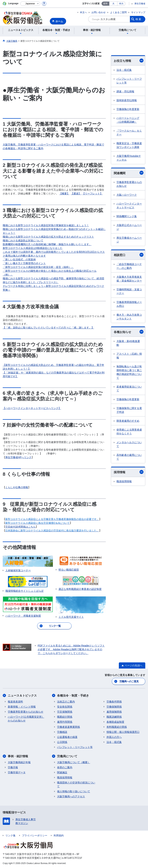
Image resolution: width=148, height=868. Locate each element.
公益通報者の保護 (67, 737)
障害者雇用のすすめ (128, 421)
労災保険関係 (65, 712)
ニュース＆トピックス (22, 696)
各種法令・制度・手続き (73, 696)
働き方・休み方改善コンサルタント (129, 317)
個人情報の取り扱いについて (74, 791)
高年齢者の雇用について (129, 457)
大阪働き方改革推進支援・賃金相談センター (129, 279)
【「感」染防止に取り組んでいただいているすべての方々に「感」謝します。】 (48, 328)
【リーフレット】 (92, 194)
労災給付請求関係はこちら (20, 527)
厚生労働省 (140, 4)
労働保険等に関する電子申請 (129, 410)
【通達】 (76, 194)
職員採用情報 (124, 481)
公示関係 (62, 742)
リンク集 (11, 835)
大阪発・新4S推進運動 (128, 343)
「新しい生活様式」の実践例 (19, 259)
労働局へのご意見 (129, 681)
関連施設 (62, 772)
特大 (121, 4)
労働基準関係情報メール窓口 (129, 304)
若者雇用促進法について (129, 389)
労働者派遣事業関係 (68, 727)
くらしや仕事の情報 (17, 487)
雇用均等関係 (65, 722)
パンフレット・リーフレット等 (129, 81)
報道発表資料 (15, 702)
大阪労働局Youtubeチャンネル (129, 158)
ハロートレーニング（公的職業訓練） (128, 120)
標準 (105, 4)
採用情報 (129, 472)
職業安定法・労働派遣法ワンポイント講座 (129, 145)
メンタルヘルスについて (129, 444)
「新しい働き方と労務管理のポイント (24, 263)
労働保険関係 (114, 707)
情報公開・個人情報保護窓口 (123, 732)
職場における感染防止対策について (23, 240)
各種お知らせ (129, 332)
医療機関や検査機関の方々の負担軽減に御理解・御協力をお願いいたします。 (47, 244)
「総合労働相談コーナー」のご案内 (129, 266)
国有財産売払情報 (127, 100)
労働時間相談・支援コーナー (129, 291)
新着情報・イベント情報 (22, 707)
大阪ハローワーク (127, 195)
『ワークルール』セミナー (129, 133)
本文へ (83, 12)
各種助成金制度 (115, 722)
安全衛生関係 (65, 707)
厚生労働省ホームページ (129, 240)
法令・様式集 (124, 70)
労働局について (67, 756)
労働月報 (13, 767)
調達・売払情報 (125, 91)
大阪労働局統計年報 (19, 762)
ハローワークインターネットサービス (129, 206)
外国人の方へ (114, 737)
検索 (139, 19)
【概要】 (64, 194)
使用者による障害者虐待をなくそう (129, 432)
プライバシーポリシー (35, 835)
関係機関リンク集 (127, 216)
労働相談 (62, 732)
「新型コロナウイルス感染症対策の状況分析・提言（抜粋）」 (38, 267)
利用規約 (59, 835)
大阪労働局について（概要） (74, 762)
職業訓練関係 (114, 717)
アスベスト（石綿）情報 (129, 356)
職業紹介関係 (65, 717)
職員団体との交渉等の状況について (76, 784)
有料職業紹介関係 (117, 727)
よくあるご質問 (118, 12)
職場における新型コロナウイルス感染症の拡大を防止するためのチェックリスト (48, 237)
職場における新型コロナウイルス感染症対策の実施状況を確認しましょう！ (46, 225)
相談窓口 (129, 255)
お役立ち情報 (129, 61)
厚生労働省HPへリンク (18, 457)
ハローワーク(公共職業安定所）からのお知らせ (26, 719)
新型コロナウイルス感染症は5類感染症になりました (33, 248)
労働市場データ (17, 772)
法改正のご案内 (66, 702)
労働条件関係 (114, 702)
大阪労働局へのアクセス (71, 796)
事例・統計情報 (18, 756)
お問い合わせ (99, 12)
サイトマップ (138, 12)
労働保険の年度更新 (128, 109)
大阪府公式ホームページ (129, 227)
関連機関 (129, 173)
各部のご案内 (65, 767)
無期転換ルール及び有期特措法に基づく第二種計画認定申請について (129, 372)
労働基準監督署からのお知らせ (129, 184)
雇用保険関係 (114, 712)
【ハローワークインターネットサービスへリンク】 (32, 408)
